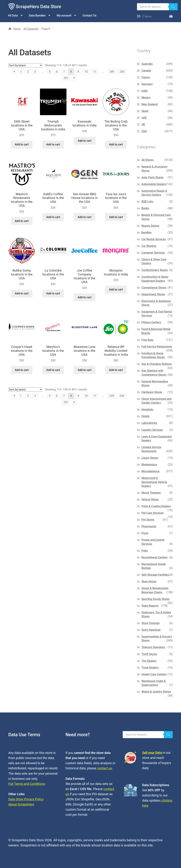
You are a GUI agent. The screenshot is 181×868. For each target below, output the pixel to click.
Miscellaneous (150, 471)
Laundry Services (152, 430)
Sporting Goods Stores (156, 599)
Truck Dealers (150, 668)
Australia (147, 64)
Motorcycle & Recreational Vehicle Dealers (154, 482)
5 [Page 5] (50, 72)
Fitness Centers (151, 322)
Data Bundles (37, 15)
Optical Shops (150, 499)
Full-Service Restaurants (157, 347)
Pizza (145, 533)
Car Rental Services (154, 239)
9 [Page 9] (78, 72)
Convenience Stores (154, 288)
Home (17, 29)
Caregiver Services (153, 253)
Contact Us (89, 15)
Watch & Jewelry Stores (156, 692)
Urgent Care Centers (154, 674)
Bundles (146, 232)
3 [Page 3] (35, 72)
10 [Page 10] (86, 72)
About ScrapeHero (21, 804)
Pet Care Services (152, 513)
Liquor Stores (150, 458)
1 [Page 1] (21, 72)
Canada (146, 71)
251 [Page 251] (66, 78)
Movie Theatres (151, 493)
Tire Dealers (149, 661)
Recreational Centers (154, 557)
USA (144, 131)
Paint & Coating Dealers (156, 506)
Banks (145, 208)
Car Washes (149, 246)
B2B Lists (147, 201)
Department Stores (153, 294)
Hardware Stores (152, 392)
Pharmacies (149, 526)
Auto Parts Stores (152, 177)
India (144, 91)
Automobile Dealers (154, 184)
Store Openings (151, 630)
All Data (13, 15)
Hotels (145, 416)
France (146, 77)
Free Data (147, 340)
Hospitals (147, 409)
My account (64, 15)
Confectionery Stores (155, 270)
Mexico (146, 98)
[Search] (173, 7)
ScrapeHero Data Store (38, 7)
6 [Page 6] (57, 72)
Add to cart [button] (22, 144)
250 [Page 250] (122, 72)
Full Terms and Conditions (27, 784)
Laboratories (149, 423)
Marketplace (149, 465)
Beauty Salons (150, 226)
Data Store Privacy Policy (26, 799)
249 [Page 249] (112, 72)
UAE (144, 118)
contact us (104, 768)
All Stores (147, 160)
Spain (145, 111)
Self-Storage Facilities (155, 575)
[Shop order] (25, 65)
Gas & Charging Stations (157, 364)
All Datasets (31, 29)
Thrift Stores (149, 654)
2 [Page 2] (28, 72)
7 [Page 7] (64, 72)
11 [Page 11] (95, 72)
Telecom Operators (153, 647)
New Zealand (150, 104)
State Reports (150, 606)
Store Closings (151, 623)
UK (143, 124)
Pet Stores (148, 520)
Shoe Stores (149, 581)
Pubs (145, 551)
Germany (147, 84)
